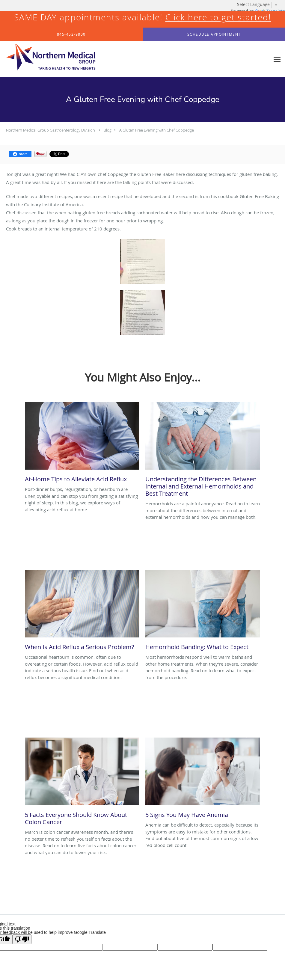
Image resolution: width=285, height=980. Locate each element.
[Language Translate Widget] (260, 4)
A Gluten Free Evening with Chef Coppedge (157, 130)
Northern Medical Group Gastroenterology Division (50, 130)
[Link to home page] (48, 59)
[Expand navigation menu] (277, 59)
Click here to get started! (218, 17)
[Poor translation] (22, 939)
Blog (108, 130)
